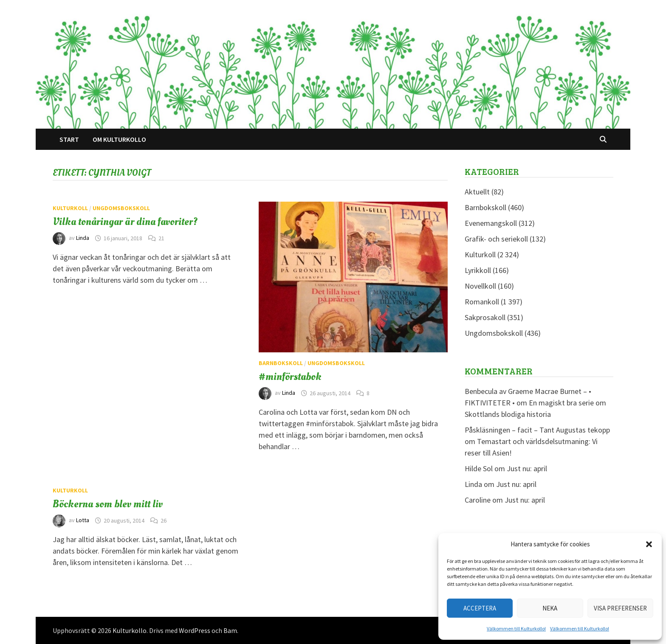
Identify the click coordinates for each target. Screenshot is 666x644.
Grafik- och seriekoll (496, 239)
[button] (649, 544)
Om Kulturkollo (119, 139)
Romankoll (482, 302)
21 (161, 238)
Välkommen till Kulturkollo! (516, 629)
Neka (550, 608)
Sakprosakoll (485, 317)
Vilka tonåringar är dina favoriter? (125, 222)
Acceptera (480, 608)
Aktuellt (477, 192)
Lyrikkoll (478, 270)
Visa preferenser (620, 608)
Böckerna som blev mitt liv (108, 504)
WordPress (195, 630)
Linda (83, 238)
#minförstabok (290, 377)
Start (69, 139)
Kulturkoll (70, 208)
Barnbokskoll (281, 363)
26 (164, 520)
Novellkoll (480, 286)
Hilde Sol (479, 468)
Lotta (83, 520)
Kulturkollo (130, 630)
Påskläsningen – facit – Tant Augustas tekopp (537, 430)
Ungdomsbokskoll (121, 208)
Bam (230, 630)
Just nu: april (527, 468)
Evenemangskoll (491, 223)
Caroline (478, 500)
